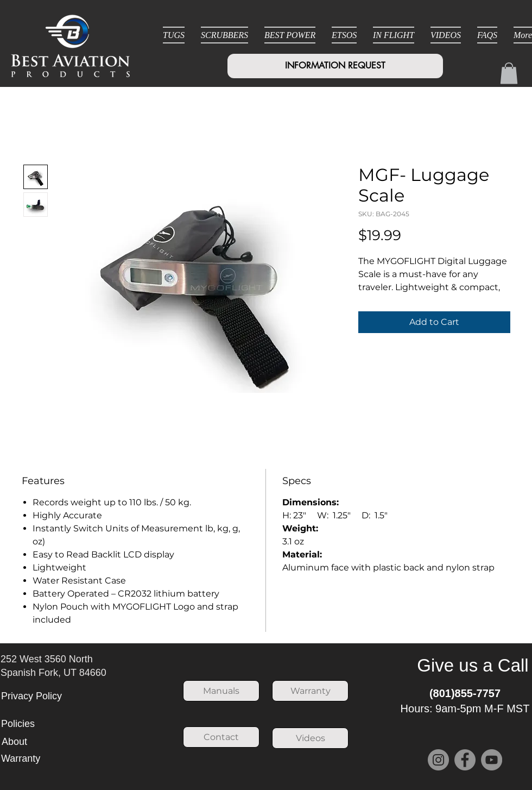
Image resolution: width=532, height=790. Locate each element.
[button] (509, 73)
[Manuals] (221, 691)
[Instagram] (438, 760)
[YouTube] (492, 760)
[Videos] (310, 738)
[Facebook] (465, 760)
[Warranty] (310, 691)
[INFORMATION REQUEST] (335, 66)
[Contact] (221, 737)
